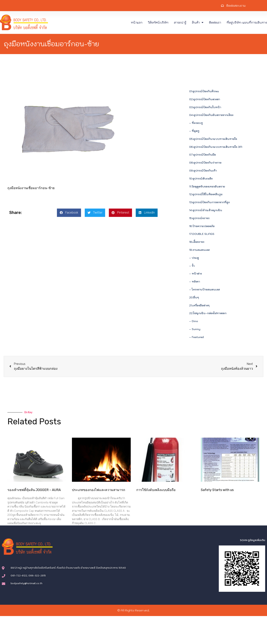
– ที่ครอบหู (196, 123)
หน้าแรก (137, 22)
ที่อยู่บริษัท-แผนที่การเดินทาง (247, 22)
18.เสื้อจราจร (197, 242)
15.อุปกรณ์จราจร (199, 218)
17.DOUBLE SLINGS (202, 234)
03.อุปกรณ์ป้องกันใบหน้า (205, 107)
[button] (69, 213)
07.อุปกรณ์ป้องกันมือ (202, 155)
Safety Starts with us (217, 490)
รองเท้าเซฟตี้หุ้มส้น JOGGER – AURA (34, 490)
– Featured (196, 337)
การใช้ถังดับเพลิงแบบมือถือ (156, 490)
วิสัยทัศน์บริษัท (158, 22)
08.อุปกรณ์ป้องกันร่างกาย (205, 163)
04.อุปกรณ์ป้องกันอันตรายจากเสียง (211, 115)
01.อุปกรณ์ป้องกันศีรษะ (204, 91)
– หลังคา (195, 282)
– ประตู (194, 258)
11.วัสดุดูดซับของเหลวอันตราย (207, 187)
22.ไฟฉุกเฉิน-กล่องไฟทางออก (208, 313)
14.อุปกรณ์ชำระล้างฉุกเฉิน (206, 210)
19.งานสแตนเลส (199, 250)
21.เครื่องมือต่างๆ (199, 305)
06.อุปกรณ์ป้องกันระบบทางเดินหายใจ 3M (216, 147)
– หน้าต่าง (195, 274)
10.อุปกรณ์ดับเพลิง (201, 179)
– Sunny (195, 329)
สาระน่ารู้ (180, 22)
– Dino (194, 321)
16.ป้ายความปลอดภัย (202, 226)
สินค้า (198, 22)
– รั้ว (192, 266)
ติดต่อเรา (215, 22)
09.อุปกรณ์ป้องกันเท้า (203, 171)
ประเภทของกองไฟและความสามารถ (99, 490)
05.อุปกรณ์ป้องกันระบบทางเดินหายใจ (213, 139)
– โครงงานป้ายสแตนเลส (205, 289)
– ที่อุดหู (194, 131)
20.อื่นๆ (194, 297)
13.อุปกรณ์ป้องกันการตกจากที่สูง (209, 202)
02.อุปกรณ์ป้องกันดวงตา (205, 99)
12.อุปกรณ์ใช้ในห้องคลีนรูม (206, 194)
